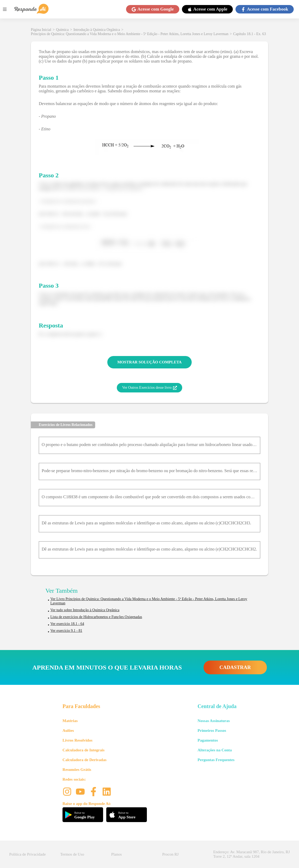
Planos (117, 854)
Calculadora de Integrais (83, 750)
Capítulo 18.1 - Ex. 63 (249, 34)
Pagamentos (208, 740)
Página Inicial (41, 30)
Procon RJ (170, 854)
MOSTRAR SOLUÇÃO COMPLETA (149, 362)
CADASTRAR (235, 667)
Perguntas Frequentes (216, 760)
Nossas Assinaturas (214, 721)
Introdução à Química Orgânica (97, 30)
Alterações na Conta (215, 750)
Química (62, 30)
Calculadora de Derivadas (85, 760)
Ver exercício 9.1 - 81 (66, 631)
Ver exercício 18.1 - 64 (67, 624)
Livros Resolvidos (78, 740)
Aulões (68, 731)
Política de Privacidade (27, 854)
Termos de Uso (72, 854)
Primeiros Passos (212, 731)
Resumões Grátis (77, 770)
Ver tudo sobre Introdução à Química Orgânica (85, 610)
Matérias (70, 721)
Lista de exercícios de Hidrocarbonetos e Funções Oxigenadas (96, 617)
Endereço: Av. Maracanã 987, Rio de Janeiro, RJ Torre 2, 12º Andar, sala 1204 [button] (252, 854)
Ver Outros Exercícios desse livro (149, 388)
